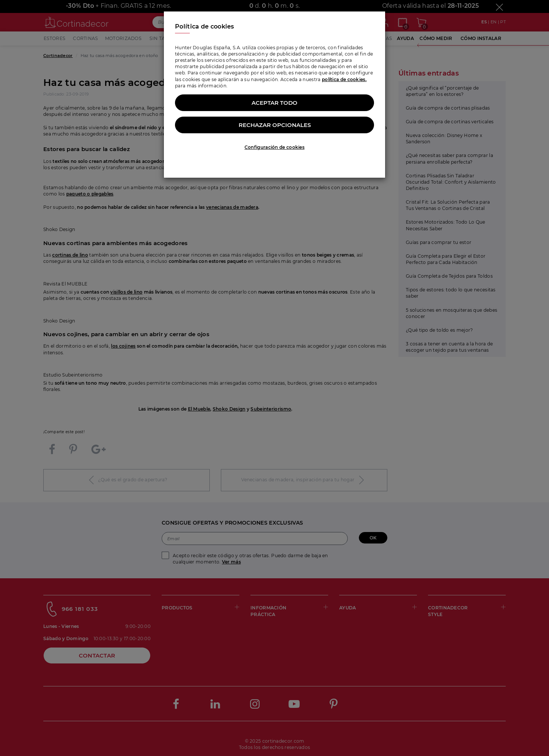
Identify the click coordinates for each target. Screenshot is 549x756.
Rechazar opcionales (275, 125)
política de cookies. (344, 79)
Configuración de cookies (274, 147)
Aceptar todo (274, 103)
